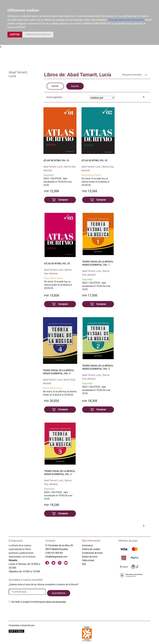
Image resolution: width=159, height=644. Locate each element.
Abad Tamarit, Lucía (53, 167)
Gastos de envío (90, 557)
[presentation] (32, 611)
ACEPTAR (15, 35)
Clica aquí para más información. (126, 20)
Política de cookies (91, 549)
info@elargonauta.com (56, 557)
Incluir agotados (54, 97)
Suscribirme (59, 593)
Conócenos (87, 545)
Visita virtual (88, 560)
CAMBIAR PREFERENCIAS (38, 35)
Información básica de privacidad (50, 602)
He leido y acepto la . (39, 602)
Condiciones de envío (92, 553)
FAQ (84, 564)
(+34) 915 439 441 (54, 553)
